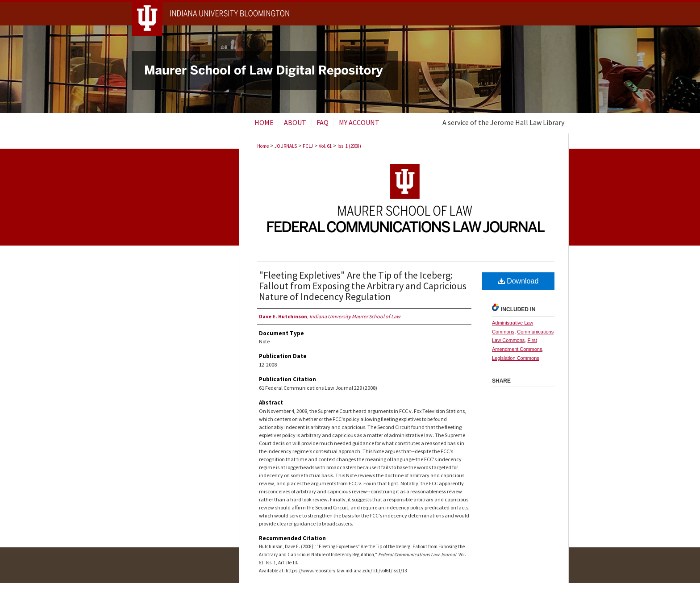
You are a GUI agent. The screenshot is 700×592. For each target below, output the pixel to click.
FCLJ (308, 146)
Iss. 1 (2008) (349, 146)
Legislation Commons (516, 358)
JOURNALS (286, 146)
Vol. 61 (325, 146)
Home (263, 146)
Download (519, 281)
